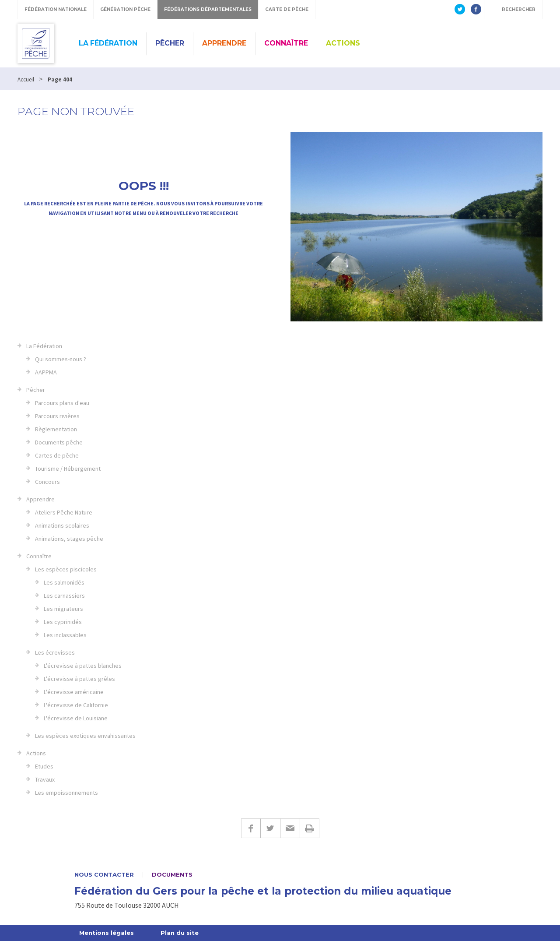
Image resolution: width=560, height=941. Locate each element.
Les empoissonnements (66, 793)
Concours (47, 482)
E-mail (290, 828)
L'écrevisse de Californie (76, 705)
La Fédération (108, 43)
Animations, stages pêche (69, 539)
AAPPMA (46, 372)
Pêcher (170, 43)
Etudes (44, 766)
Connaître (286, 43)
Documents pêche (59, 442)
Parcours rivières (57, 416)
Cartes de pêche (57, 455)
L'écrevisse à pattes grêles (79, 679)
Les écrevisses (55, 652)
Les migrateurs (63, 609)
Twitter (270, 828)
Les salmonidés (64, 582)
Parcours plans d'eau (62, 403)
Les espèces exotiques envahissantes (85, 736)
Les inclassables (65, 635)
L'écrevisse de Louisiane (76, 718)
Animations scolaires (62, 525)
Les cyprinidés (63, 622)
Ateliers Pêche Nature (64, 512)
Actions (343, 43)
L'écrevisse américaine (74, 692)
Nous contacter (104, 875)
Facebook (251, 828)
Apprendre (224, 43)
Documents (172, 875)
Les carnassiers (64, 596)
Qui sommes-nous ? (61, 359)
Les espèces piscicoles (66, 569)
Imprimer (310, 828)
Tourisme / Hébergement (68, 469)
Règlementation (56, 429)
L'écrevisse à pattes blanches (83, 666)
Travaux (45, 779)
